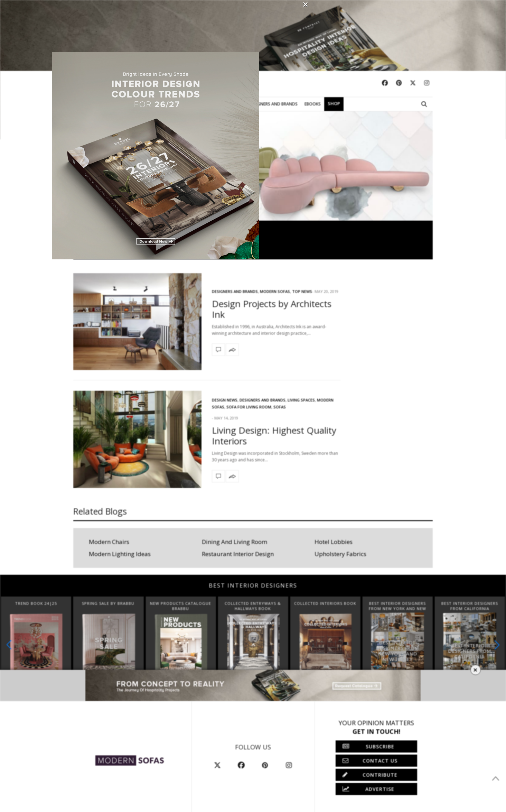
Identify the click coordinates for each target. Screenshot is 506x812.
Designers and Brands (263, 400)
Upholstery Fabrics (340, 554)
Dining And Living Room (235, 542)
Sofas (280, 407)
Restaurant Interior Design (238, 554)
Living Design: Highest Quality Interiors (274, 436)
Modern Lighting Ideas (120, 554)
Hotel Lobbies (334, 542)
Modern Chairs (109, 542)
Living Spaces (301, 400)
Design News (225, 400)
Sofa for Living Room (249, 407)
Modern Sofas (89, 104)
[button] (497, 645)
